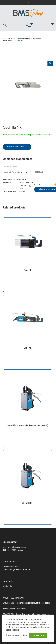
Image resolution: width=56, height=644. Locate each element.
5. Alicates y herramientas (19, 39)
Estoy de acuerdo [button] (38, 635)
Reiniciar (39, 172)
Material (7, 172)
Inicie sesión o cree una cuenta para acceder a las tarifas (27, 135)
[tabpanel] (28, 87)
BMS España (8, 603)
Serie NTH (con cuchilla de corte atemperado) (28, 425)
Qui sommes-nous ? (12, 567)
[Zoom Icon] (50, 64)
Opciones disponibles (17, 147)
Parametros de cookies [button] (17, 635)
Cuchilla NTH (28, 503)
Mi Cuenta (7, 586)
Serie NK (28, 270)
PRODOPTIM (8, 614)
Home (5, 39)
